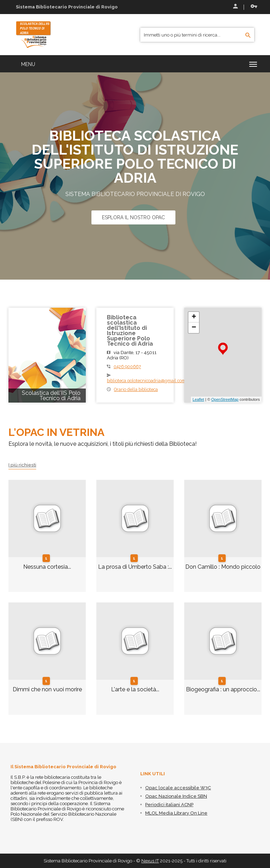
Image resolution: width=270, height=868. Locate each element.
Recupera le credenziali (254, 6)
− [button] (194, 328)
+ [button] (194, 317)
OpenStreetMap (225, 399)
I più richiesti (23, 465)
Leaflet (198, 399)
